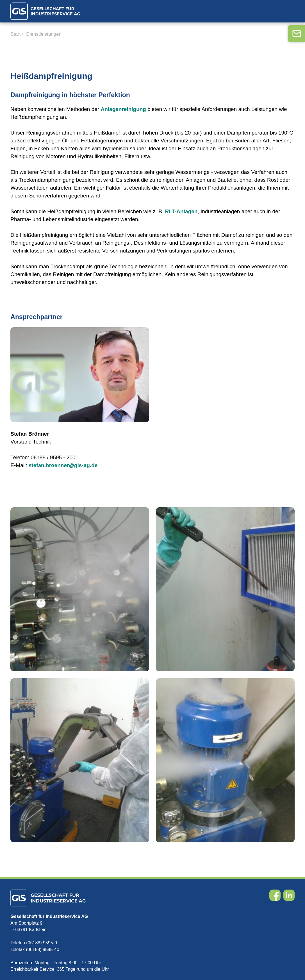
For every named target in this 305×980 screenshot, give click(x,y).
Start (15, 34)
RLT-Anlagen (181, 211)
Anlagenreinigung (123, 109)
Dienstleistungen (44, 34)
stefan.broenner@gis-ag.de (63, 465)
